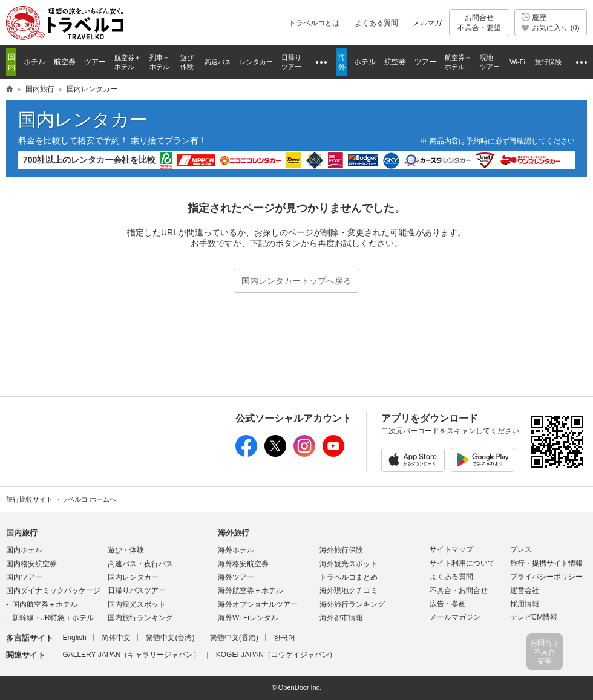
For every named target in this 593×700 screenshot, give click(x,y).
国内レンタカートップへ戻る (296, 281)
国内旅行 (22, 533)
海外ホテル (236, 550)
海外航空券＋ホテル (251, 590)
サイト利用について (462, 563)
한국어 (284, 638)
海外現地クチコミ (349, 590)
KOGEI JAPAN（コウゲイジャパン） (276, 655)
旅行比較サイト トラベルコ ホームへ (61, 499)
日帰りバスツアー (137, 590)
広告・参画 (448, 604)
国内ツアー (24, 577)
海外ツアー (236, 577)
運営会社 (525, 590)
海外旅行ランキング (352, 604)
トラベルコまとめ (349, 577)
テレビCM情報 (534, 617)
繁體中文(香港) (234, 638)
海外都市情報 (341, 618)
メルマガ (427, 23)
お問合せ (479, 23)
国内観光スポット (137, 604)
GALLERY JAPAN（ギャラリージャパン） (131, 655)
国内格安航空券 (31, 564)
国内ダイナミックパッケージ (53, 590)
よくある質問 (376, 23)
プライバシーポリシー (546, 577)
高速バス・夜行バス (140, 564)
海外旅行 (234, 533)
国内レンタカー (83, 119)
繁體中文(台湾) (170, 638)
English (74, 638)
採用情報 (525, 604)
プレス (521, 549)
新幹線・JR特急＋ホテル (53, 618)
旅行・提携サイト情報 (546, 563)
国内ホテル (24, 550)
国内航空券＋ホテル (45, 604)
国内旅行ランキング (140, 618)
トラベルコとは (314, 23)
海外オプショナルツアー (258, 604)
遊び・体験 (126, 550)
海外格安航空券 (243, 564)
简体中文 (116, 638)
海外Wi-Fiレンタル (248, 618)
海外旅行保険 (341, 550)
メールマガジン (455, 617)
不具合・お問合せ (459, 590)
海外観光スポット (349, 564)
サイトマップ (451, 549)
